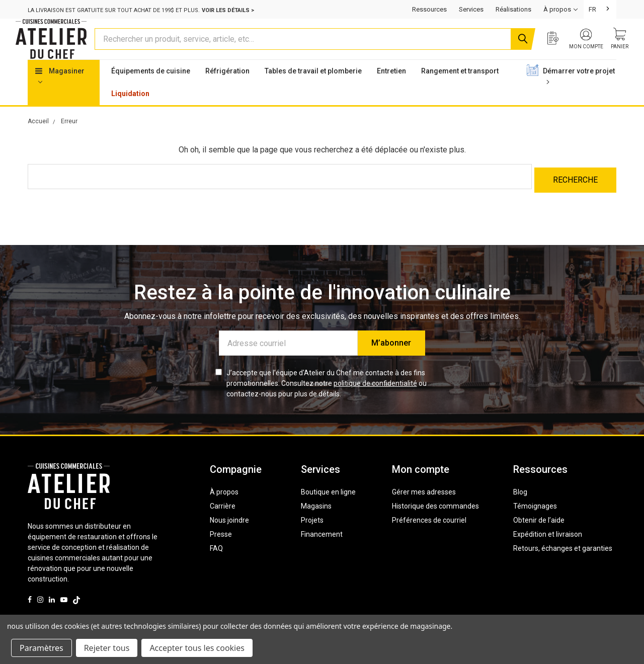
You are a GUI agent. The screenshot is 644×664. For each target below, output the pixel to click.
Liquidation (130, 113)
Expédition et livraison (548, 550)
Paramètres (42, 648)
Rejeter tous (107, 648)
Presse (221, 550)
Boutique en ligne (328, 508)
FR (592, 9)
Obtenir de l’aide (539, 536)
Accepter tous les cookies (197, 648)
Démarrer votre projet (579, 95)
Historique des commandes (435, 522)
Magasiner (60, 95)
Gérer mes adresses (424, 508)
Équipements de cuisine (151, 90)
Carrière (223, 522)
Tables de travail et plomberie (313, 90)
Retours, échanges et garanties (563, 564)
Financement (322, 550)
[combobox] (600, 9)
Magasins (316, 522)
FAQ (216, 564)
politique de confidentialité (375, 399)
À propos (224, 508)
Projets (312, 536)
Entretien (391, 90)
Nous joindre (229, 536)
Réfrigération (227, 90)
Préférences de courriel (429, 536)
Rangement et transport (460, 90)
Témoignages (535, 522)
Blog (520, 508)
